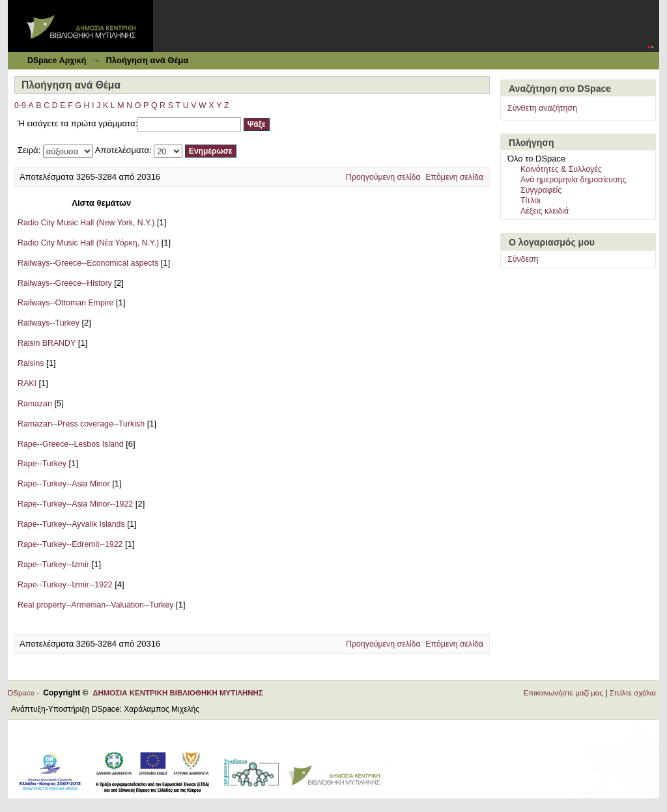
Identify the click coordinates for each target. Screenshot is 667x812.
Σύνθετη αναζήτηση (542, 108)
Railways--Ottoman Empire (65, 303)
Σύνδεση (523, 259)
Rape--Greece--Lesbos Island (71, 444)
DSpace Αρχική (57, 61)
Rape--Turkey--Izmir (53, 565)
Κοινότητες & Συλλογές (561, 169)
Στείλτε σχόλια (633, 693)
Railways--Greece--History (65, 283)
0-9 (20, 105)
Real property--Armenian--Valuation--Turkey (95, 605)
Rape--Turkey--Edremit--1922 (70, 544)
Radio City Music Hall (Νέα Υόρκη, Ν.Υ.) (88, 243)
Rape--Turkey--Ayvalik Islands (71, 524)
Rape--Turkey (42, 464)
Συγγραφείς (541, 190)
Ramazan (35, 404)
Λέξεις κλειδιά (545, 211)
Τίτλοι (531, 201)
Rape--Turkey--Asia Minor (64, 484)
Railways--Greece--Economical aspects (88, 263)
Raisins (31, 363)
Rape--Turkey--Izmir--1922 (65, 585)
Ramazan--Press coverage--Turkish (81, 424)
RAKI (27, 384)
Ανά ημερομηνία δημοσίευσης (573, 180)
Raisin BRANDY (47, 343)
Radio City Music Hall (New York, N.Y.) (86, 223)
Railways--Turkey (49, 323)
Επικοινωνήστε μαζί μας (563, 693)
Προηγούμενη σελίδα (383, 177)
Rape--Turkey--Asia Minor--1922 (75, 504)
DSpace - (25, 693)
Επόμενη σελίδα (454, 177)
